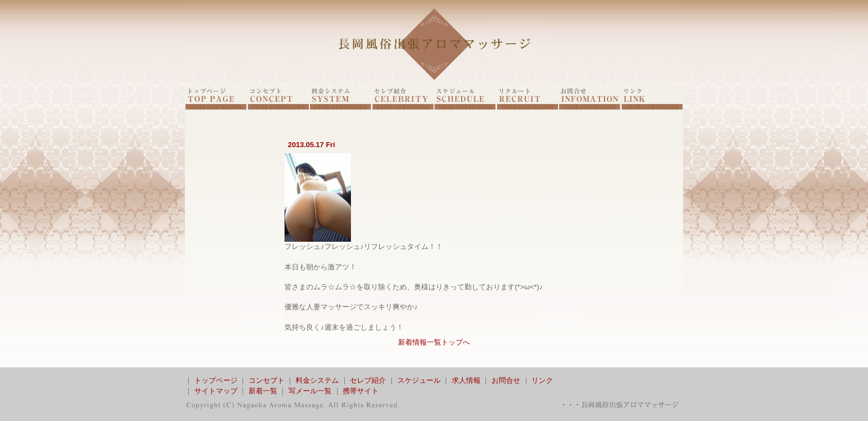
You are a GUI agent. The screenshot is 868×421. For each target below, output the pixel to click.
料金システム (317, 380)
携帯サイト (361, 391)
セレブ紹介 (368, 380)
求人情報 (466, 380)
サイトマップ (216, 391)
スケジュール (419, 380)
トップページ (216, 380)
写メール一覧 (310, 391)
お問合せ (506, 380)
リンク (542, 380)
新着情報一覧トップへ (434, 342)
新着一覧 (263, 391)
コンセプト (267, 380)
